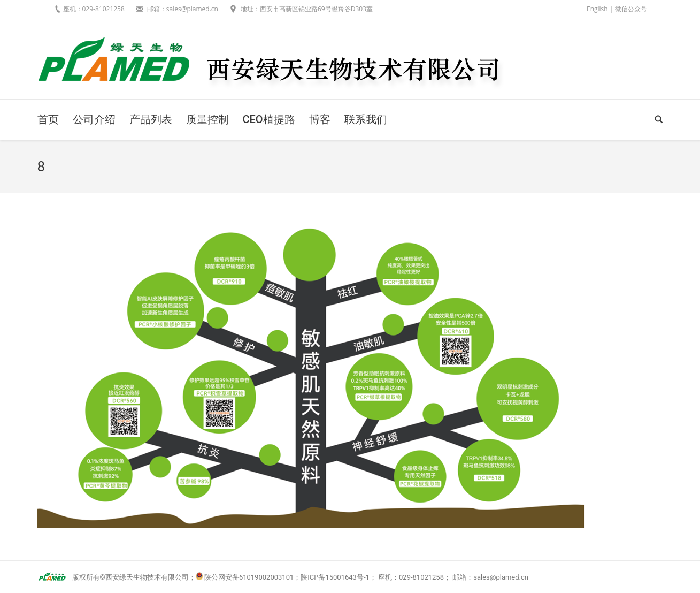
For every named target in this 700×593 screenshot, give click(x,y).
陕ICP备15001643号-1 (335, 577)
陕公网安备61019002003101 (249, 577)
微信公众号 (631, 9)
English (597, 9)
